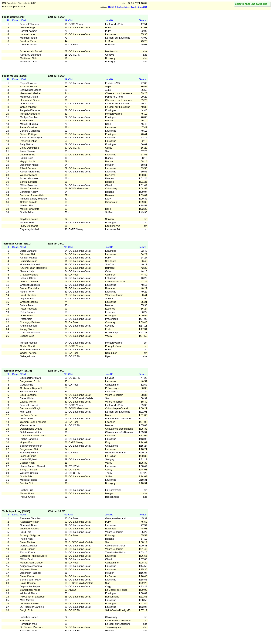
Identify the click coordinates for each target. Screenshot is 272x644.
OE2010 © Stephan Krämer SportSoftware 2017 (127, 7)
